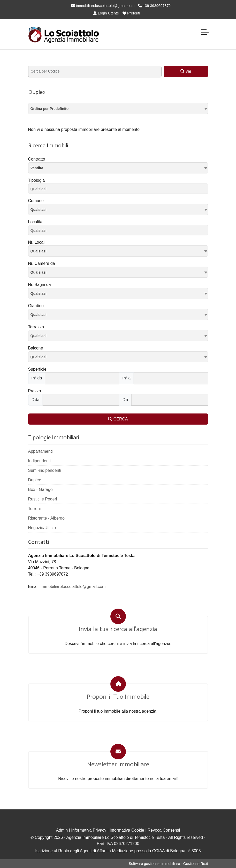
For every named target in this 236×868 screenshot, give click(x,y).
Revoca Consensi (164, 830)
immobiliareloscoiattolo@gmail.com (103, 6)
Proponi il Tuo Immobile (118, 697)
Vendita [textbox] (37, 168)
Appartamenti (40, 451)
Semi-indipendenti (45, 470)
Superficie (37, 369)
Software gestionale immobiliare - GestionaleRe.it (168, 864)
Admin (62, 830)
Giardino (36, 306)
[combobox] (118, 109)
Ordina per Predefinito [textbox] (50, 109)
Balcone (36, 348)
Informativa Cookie (127, 830)
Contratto (37, 159)
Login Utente (106, 13)
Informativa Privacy (89, 830)
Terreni (35, 509)
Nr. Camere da (42, 263)
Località (35, 222)
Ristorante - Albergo (46, 518)
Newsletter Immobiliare (118, 764)
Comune (36, 201)
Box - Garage (40, 489)
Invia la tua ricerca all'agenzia (118, 629)
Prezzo (35, 391)
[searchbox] (119, 190)
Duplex (35, 480)
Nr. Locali (37, 242)
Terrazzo (36, 327)
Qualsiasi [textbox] (39, 210)
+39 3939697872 (154, 6)
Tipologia (36, 180)
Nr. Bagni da (40, 285)
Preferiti (131, 13)
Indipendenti (39, 461)
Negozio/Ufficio (42, 528)
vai (186, 71)
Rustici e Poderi (43, 499)
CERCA (118, 419)
